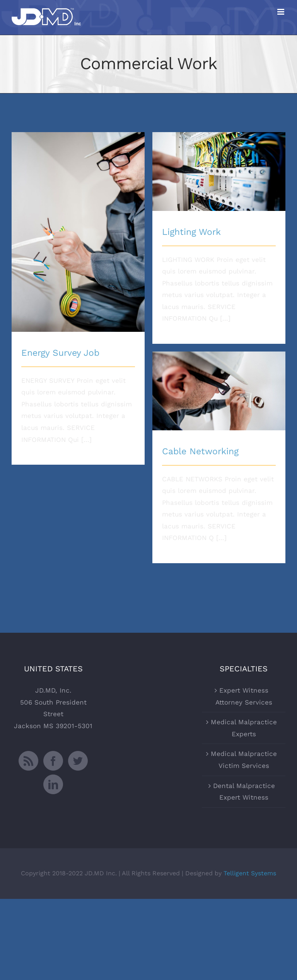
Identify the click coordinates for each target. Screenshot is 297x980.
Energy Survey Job (60, 353)
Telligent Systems (250, 873)
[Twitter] (78, 761)
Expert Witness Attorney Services (244, 696)
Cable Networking (200, 451)
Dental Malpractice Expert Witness (244, 792)
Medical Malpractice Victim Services (244, 760)
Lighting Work (191, 232)
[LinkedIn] (53, 784)
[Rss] (28, 761)
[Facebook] (53, 761)
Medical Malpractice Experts (244, 728)
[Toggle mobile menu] (281, 12)
